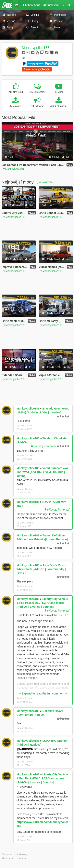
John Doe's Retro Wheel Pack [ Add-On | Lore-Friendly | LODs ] (41, 569)
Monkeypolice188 (36, 48)
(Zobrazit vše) (45, 182)
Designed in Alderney (15, 854)
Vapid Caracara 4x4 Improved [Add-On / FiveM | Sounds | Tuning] (42, 472)
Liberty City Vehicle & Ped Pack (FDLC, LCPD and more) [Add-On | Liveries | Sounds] (42, 603)
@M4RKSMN (25, 749)
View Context (25, 426)
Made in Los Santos (14, 858)
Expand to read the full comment (43, 693)
